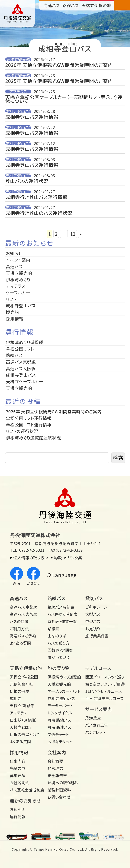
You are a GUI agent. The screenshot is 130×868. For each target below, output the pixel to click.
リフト (11, 299)
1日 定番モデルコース (102, 691)
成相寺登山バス (18, 111)
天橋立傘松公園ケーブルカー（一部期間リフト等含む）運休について (64, 99)
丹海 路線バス (59, 720)
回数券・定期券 (60, 650)
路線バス (71, 5)
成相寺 (16, 698)
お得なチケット (60, 741)
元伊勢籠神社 (21, 684)
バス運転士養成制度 (27, 790)
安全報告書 (57, 775)
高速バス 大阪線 (24, 614)
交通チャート (58, 734)
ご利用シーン (96, 607)
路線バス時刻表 (61, 607)
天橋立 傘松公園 (24, 677)
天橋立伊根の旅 (96, 5)
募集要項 (18, 775)
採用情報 (17, 319)
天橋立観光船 (18, 59)
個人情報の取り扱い (31, 558)
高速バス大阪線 (21, 368)
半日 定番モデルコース (102, 698)
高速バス (52, 5)
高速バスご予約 (23, 636)
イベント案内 (18, 260)
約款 (58, 558)
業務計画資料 (59, 790)
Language (64, 575)
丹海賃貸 (93, 718)
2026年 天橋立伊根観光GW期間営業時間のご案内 (59, 65)
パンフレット (95, 732)
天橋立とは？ (21, 727)
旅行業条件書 (97, 636)
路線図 (53, 629)
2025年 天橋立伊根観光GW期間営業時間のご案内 (59, 81)
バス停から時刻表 (63, 614)
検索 (118, 458)
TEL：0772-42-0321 (27, 550)
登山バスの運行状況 (27, 181)
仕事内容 (18, 761)
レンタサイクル (60, 713)
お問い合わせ (59, 797)
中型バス (93, 621)
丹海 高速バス (59, 727)
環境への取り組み (63, 783)
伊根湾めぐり (18, 279)
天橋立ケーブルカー (25, 381)
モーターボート (60, 705)
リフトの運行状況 (22, 431)
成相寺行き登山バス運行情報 (36, 197)
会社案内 (57, 752)
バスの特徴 (19, 621)
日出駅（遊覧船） (23, 720)
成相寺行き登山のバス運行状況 (39, 213)
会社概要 (55, 761)
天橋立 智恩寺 (22, 705)
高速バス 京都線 (24, 607)
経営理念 (55, 768)
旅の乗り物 (59, 668)
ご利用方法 (19, 629)
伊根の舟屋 (19, 691)
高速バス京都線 (21, 362)
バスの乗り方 (59, 643)
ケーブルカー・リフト (64, 691)
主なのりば (57, 636)
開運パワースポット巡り (102, 677)
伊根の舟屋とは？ (25, 734)
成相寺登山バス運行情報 (32, 117)
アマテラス (18, 91)
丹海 (17, 576)
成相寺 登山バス (61, 698)
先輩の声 (18, 768)
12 (73, 234)
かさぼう (34, 576)
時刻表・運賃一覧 (62, 621)
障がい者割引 (59, 657)
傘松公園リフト (20, 349)
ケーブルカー (18, 292)
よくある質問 (20, 643)
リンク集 (75, 558)
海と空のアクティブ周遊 (102, 684)
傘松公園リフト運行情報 (29, 418)
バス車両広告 (97, 725)
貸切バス (94, 598)
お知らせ (14, 253)
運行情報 (18, 816)
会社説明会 (20, 783)
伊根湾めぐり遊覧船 (25, 342)
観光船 (13, 312)
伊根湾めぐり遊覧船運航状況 (33, 438)
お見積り (93, 629)
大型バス (93, 614)
